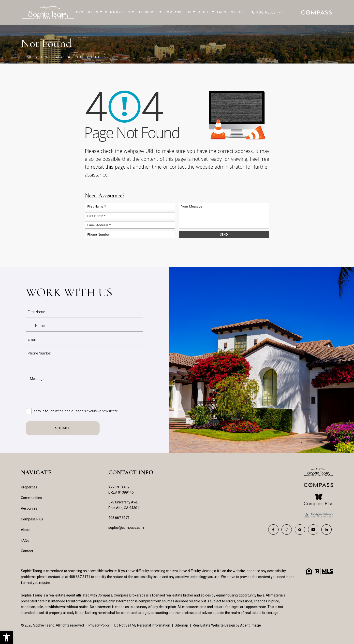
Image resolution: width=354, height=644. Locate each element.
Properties (89, 12)
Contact (237, 12)
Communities (120, 12)
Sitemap (181, 625)
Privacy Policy (99, 625)
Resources (149, 12)
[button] (7, 637)
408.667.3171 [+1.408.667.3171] (119, 518)
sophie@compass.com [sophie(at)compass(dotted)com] (126, 528)
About (206, 12)
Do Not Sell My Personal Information (142, 625)
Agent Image (251, 625)
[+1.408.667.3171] (267, 12)
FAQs (222, 12)
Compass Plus (180, 12)
